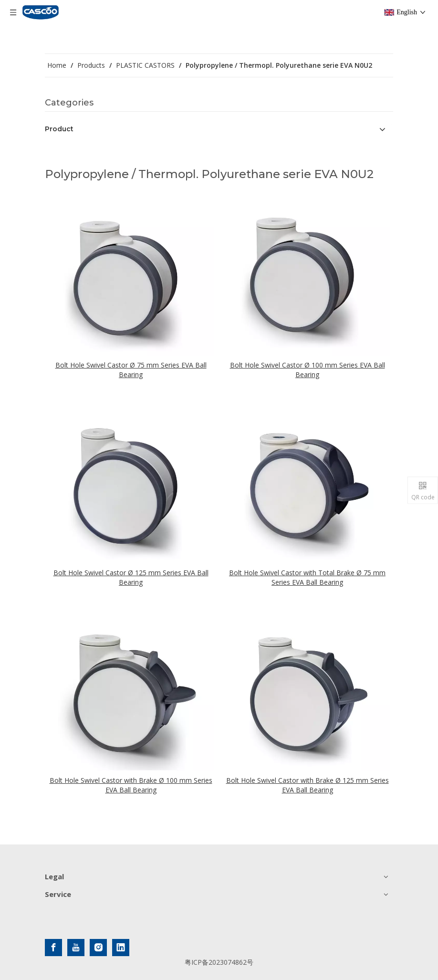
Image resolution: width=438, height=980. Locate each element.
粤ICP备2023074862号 (219, 962)
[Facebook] (53, 948)
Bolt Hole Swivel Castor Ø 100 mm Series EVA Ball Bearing (308, 370)
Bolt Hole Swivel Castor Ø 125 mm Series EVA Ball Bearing (131, 577)
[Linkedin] (121, 948)
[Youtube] (76, 948)
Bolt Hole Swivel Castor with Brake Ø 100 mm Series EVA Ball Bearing (131, 785)
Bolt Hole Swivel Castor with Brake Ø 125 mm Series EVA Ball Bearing (308, 785)
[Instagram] (98, 948)
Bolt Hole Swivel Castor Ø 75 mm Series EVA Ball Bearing (131, 370)
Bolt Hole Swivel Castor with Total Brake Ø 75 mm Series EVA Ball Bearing (307, 577)
